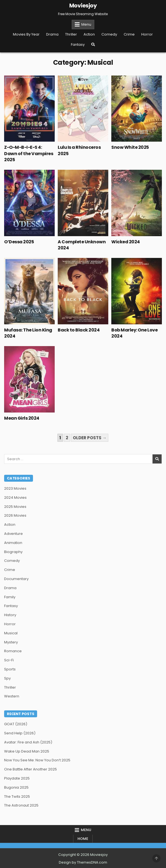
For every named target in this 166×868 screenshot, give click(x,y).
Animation (13, 543)
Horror (147, 34)
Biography (13, 552)
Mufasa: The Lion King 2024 (28, 333)
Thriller (71, 34)
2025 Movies (15, 507)
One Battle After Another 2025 (31, 769)
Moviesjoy (83, 6)
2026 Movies (15, 515)
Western (12, 696)
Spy (7, 678)
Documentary (16, 579)
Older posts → (90, 438)
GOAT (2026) (16, 724)
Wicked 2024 (126, 242)
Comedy (109, 34)
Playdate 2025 (17, 778)
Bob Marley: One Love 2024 (134, 333)
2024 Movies (15, 498)
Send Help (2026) (20, 733)
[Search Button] (93, 45)
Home (83, 839)
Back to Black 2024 (79, 330)
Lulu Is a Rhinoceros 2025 (79, 150)
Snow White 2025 (130, 147)
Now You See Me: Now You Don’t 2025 (37, 760)
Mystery (11, 642)
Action (89, 34)
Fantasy (78, 45)
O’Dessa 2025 (19, 242)
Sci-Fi (9, 660)
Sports (10, 669)
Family (10, 597)
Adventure (13, 534)
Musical (11, 633)
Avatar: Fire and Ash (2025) (28, 742)
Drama (52, 34)
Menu (86, 24)
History (10, 615)
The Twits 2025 (17, 796)
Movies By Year (26, 34)
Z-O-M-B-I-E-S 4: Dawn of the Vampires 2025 (29, 153)
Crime (129, 34)
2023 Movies (15, 488)
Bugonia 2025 (16, 787)
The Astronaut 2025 (21, 805)
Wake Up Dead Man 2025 (27, 751)
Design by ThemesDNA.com (83, 862)
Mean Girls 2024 (22, 418)
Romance (13, 651)
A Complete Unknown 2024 (82, 245)
